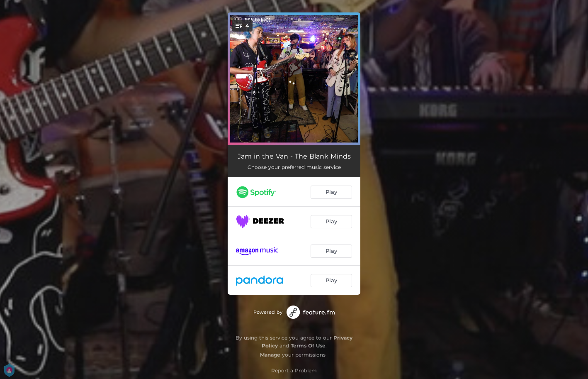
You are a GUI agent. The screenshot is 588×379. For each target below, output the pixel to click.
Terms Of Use (308, 346)
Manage (270, 355)
